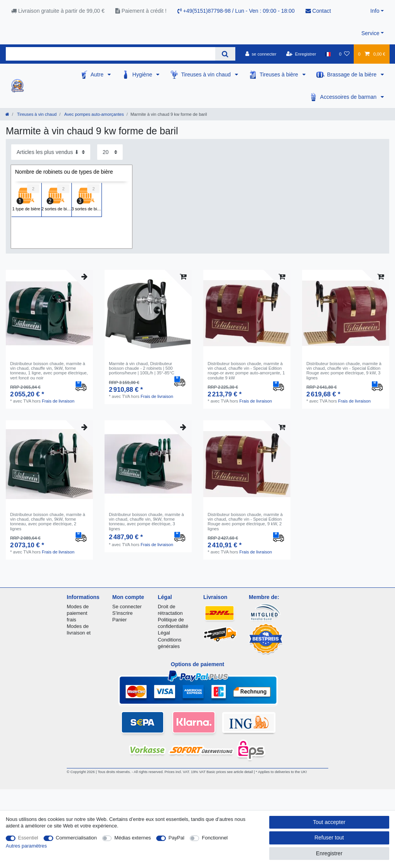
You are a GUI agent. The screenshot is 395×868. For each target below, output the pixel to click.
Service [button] (371, 33)
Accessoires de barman (349, 97)
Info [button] (375, 11)
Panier (119, 620)
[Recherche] (225, 54)
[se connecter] (261, 54)
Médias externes (133, 838)
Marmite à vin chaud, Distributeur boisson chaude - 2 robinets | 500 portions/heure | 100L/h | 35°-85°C (142, 368)
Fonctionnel (215, 838)
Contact (318, 11)
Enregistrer (329, 853)
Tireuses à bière (280, 74)
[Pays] (328, 54)
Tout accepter (329, 822)
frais (71, 620)
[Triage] (51, 152)
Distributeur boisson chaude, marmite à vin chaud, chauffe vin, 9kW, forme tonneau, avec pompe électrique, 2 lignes (48, 522)
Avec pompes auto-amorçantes (94, 114)
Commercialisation (76, 838)
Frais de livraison (58, 401)
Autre (98, 74)
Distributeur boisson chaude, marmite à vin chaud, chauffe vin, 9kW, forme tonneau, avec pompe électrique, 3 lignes (146, 522)
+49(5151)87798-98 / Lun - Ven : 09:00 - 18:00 (236, 11)
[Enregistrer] (301, 54)
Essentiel (28, 838)
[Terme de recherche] (111, 54)
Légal (164, 633)
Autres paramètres (26, 846)
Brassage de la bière (353, 74)
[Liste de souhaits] (344, 54)
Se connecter (127, 607)
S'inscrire (122, 613)
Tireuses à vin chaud (207, 74)
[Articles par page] (110, 152)
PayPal (176, 838)
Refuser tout (329, 838)
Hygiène (143, 74)
